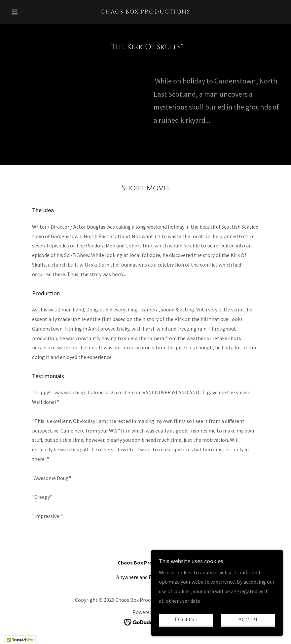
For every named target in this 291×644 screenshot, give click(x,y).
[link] (145, 12)
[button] (29, 12)
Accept (248, 620)
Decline (186, 620)
